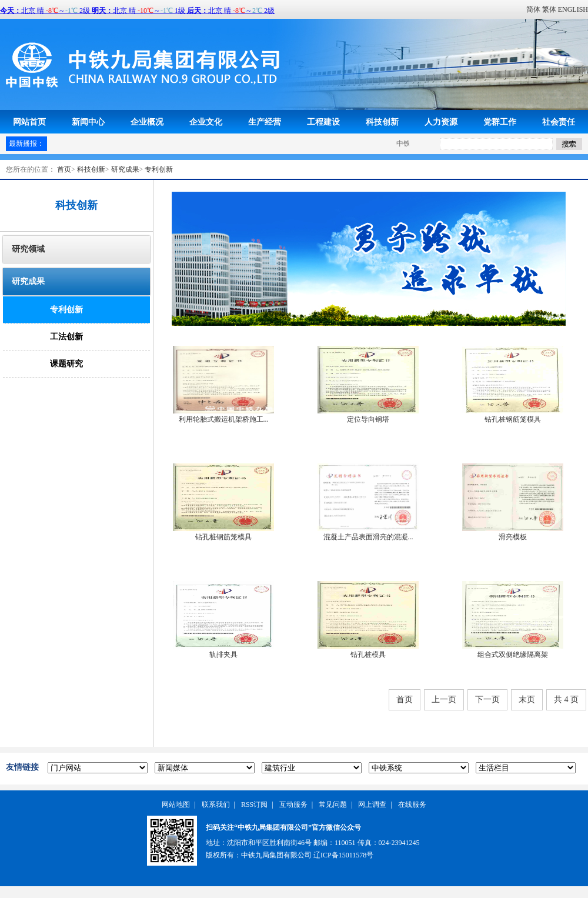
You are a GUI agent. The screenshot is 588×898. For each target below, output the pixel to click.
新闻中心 (88, 122)
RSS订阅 (254, 804)
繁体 (549, 9)
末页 (527, 700)
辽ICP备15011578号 (343, 855)
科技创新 (382, 122)
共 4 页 (566, 700)
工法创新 (66, 337)
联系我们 (216, 804)
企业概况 (147, 122)
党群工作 (500, 122)
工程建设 (323, 122)
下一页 (487, 700)
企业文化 (206, 122)
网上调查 (372, 804)
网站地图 (176, 804)
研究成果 (125, 169)
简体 (533, 9)
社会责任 (559, 122)
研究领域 (28, 249)
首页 (64, 169)
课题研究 (66, 364)
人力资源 (441, 122)
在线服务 (412, 804)
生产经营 (265, 122)
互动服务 (293, 804)
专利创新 (159, 169)
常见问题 (333, 804)
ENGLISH (573, 9)
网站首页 (29, 122)
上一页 (444, 700)
